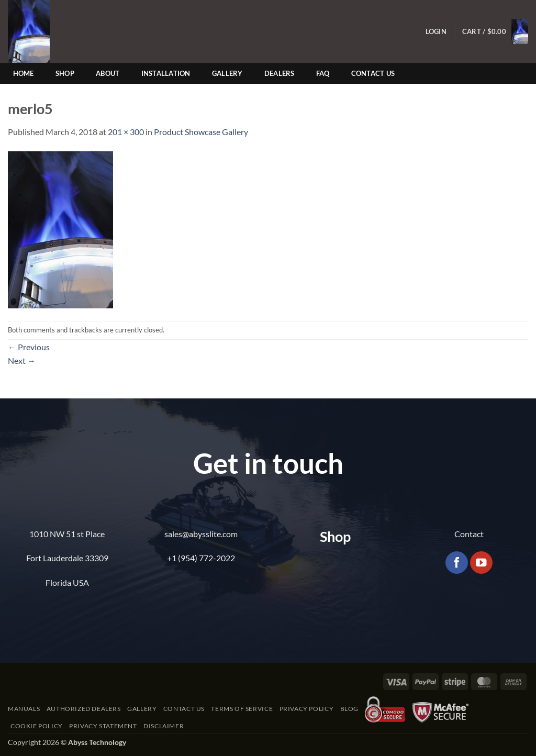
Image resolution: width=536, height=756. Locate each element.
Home (24, 73)
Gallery (227, 73)
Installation (166, 73)
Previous (29, 347)
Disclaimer (164, 726)
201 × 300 (126, 132)
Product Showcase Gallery (201, 132)
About (108, 73)
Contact (469, 534)
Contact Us (373, 73)
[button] (436, 32)
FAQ (323, 73)
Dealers (280, 73)
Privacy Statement (103, 726)
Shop (65, 73)
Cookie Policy (37, 726)
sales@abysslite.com (201, 534)
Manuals (24, 709)
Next (22, 360)
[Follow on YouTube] (481, 563)
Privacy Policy (307, 709)
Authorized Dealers (84, 709)
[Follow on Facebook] (457, 563)
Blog (349, 709)
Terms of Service (242, 709)
